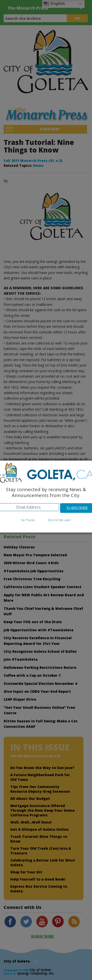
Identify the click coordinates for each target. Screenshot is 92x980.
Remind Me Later (59, 520)
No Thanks (28, 520)
